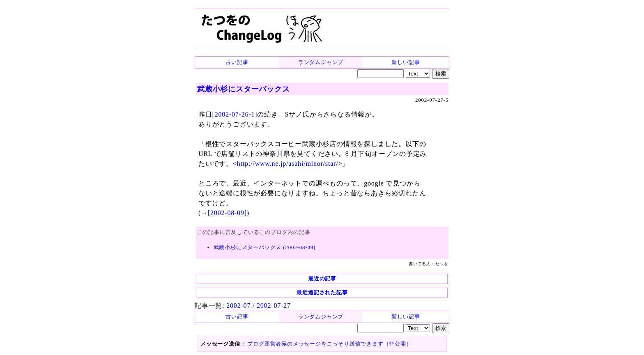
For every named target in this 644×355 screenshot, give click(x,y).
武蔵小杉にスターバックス (244, 89)
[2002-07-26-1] (235, 114)
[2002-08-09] (227, 213)
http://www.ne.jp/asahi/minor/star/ (288, 164)
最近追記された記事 (322, 292)
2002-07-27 (274, 306)
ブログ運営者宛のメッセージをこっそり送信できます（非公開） (329, 344)
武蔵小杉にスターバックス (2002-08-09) (265, 247)
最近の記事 (322, 278)
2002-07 (238, 306)
